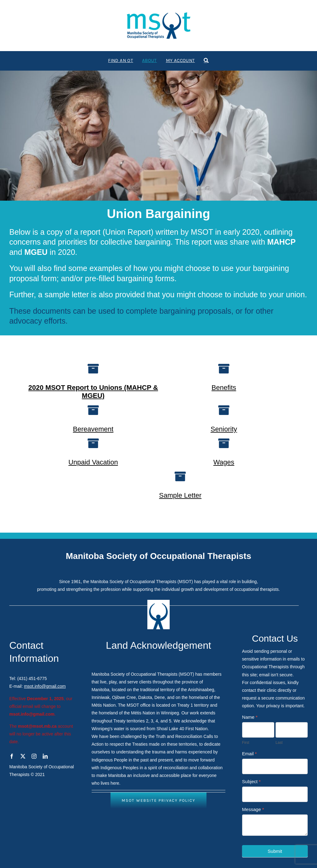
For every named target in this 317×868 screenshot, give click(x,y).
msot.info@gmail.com (45, 686)
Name (250, 717)
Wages (224, 462)
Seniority (224, 429)
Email (250, 754)
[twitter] (23, 756)
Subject (251, 781)
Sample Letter (180, 495)
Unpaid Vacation (93, 462)
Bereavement (93, 429)
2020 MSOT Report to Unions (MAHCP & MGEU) (93, 392)
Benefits (224, 388)
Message (253, 809)
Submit (275, 851)
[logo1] (159, 15)
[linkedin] (45, 756)
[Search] (206, 60)
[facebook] (12, 756)
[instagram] (34, 756)
